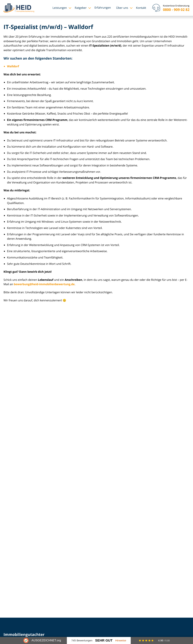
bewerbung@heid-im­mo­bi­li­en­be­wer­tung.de (44, 284)
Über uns (122, 8)
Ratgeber (81, 8)
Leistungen (60, 8)
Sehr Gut (104, 640)
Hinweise (121, 640)
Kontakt (141, 8)
